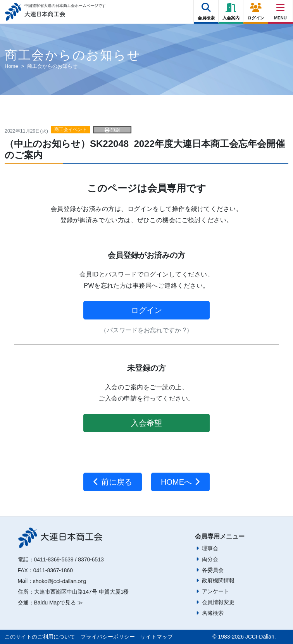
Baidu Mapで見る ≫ (59, 603)
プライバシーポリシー (108, 637)
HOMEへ (180, 482)
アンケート (215, 591)
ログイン (146, 310)
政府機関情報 (218, 580)
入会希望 (146, 423)
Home (11, 66)
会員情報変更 (218, 602)
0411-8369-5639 (54, 559)
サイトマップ (157, 637)
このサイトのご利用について (40, 637)
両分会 (210, 559)
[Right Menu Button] (281, 8)
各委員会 (213, 570)
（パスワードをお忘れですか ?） (146, 330)
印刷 (112, 130)
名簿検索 (213, 613)
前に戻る (113, 482)
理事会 (210, 548)
